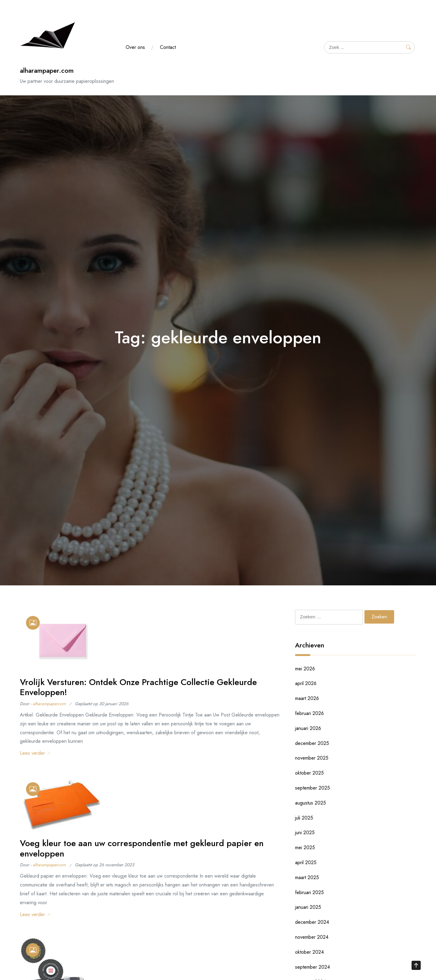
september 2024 (312, 967)
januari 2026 (308, 728)
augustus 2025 (310, 803)
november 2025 (312, 758)
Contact (168, 47)
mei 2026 (305, 669)
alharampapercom (49, 704)
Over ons (135, 47)
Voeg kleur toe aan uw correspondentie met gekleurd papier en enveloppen (142, 848)
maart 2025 (307, 877)
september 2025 (312, 788)
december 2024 (312, 922)
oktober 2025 (309, 773)
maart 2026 (307, 698)
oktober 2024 (309, 952)
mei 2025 (305, 847)
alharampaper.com (47, 70)
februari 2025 (309, 892)
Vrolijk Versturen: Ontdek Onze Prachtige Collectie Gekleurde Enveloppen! (138, 687)
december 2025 (312, 743)
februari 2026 (309, 713)
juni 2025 (305, 833)
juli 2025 (304, 818)
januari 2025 (308, 907)
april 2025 (306, 862)
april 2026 (306, 683)
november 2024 (312, 937)
